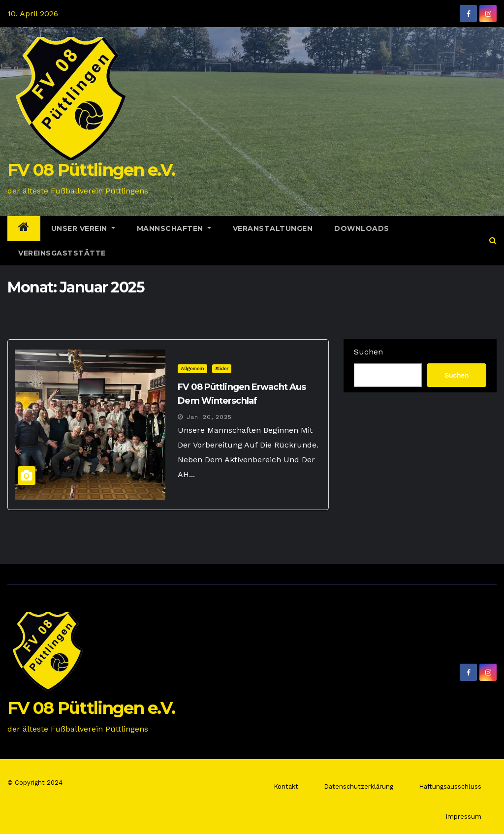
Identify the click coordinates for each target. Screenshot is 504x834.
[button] (493, 241)
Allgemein (192, 369)
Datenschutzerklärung (359, 786)
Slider (222, 369)
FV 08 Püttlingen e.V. (91, 170)
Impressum (463, 817)
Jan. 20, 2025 (209, 417)
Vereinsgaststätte (62, 253)
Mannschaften (174, 228)
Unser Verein (83, 228)
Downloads (362, 228)
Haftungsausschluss (450, 786)
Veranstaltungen (273, 228)
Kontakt (286, 786)
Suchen (368, 352)
